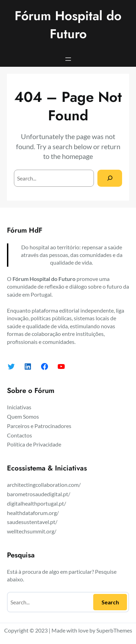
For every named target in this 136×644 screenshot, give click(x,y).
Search (110, 602)
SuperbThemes (114, 630)
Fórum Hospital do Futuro (68, 25)
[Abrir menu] (68, 59)
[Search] (110, 178)
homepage (77, 156)
